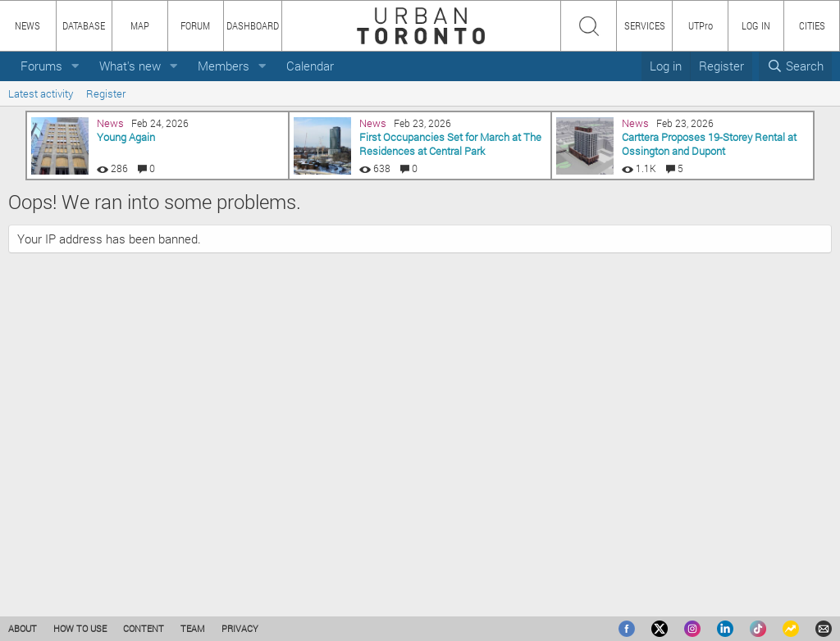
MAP (140, 25)
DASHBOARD (253, 25)
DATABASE (84, 25)
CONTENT (144, 628)
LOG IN (756, 25)
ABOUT (23, 628)
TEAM (193, 628)
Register (106, 93)
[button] (75, 66)
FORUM (195, 25)
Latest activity (41, 93)
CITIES (812, 25)
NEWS (27, 25)
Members (224, 66)
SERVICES (645, 25)
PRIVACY (240, 628)
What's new (130, 66)
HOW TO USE (80, 628)
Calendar (310, 66)
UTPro (701, 25)
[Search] (795, 66)
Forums (41, 66)
